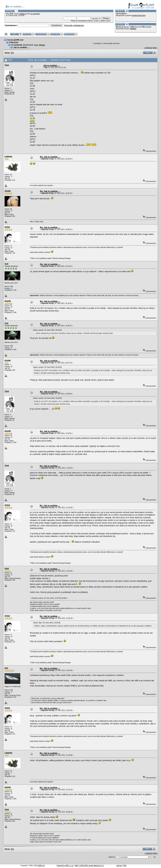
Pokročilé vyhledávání (74, 25)
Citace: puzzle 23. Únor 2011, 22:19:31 (47, 330)
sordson (133, 29)
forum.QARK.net (15, 40)
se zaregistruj (35, 14)
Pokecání (14, 42)
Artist (7, 227)
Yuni (7, 65)
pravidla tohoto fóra (139, 15)
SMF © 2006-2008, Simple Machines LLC (89, 866)
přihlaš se (23, 14)
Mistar (42, 45)
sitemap (119, 866)
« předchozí (148, 48)
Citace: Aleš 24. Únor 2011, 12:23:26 (47, 623)
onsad (8, 360)
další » (155, 48)
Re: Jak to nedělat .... (50, 157)
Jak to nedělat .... (22, 47)
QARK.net (41, 866)
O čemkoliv (17, 45)
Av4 (36, 45)
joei (6, 668)
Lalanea (8, 156)
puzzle (8, 301)
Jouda (8, 191)
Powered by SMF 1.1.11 (65, 866)
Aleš (7, 568)
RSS (125, 866)
